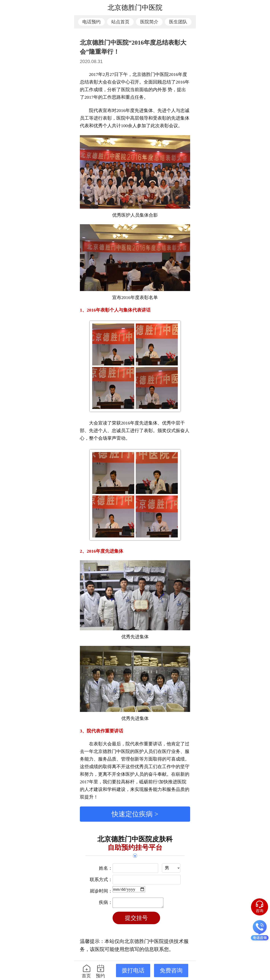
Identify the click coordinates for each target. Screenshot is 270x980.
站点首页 (120, 22)
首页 (86, 971)
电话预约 (91, 22)
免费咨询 (171, 970)
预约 (100, 971)
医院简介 (149, 22)
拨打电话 (133, 970)
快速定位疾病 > (135, 814)
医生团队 (178, 22)
